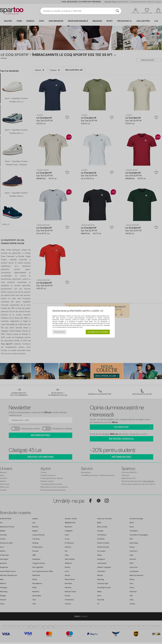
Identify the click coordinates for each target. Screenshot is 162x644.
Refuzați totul (59, 332)
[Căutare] (117, 11)
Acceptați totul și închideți (98, 332)
